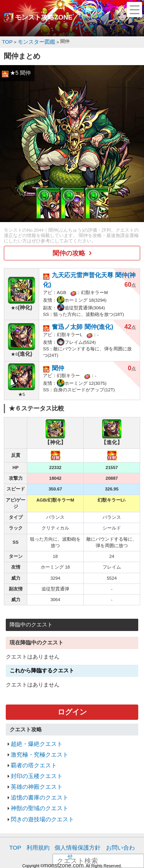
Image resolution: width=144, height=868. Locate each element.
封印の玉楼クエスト (33, 754)
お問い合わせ (113, 818)
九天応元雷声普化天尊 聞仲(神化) (92, 271)
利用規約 (38, 818)
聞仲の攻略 (69, 251)
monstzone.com (64, 826)
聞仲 (57, 351)
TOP (17, 818)
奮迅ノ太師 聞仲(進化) (79, 312)
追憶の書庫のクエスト (36, 773)
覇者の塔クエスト (31, 745)
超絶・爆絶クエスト (33, 726)
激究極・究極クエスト (36, 735)
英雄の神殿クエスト (33, 763)
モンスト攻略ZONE (44, 18)
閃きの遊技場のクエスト (38, 791)
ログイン (72, 696)
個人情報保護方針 (73, 818)
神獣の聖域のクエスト (36, 782)
